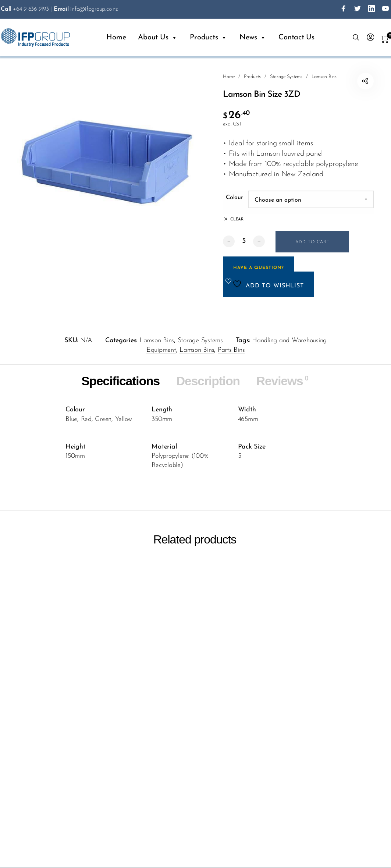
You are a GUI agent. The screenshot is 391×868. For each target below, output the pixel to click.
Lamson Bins (324, 77)
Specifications (120, 381)
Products (209, 38)
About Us (158, 38)
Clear (237, 219)
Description (208, 381)
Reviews (283, 381)
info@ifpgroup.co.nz (86, 9)
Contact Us (296, 38)
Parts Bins (231, 350)
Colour (234, 198)
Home (116, 38)
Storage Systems (286, 77)
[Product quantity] (244, 241)
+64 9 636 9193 (25, 9)
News (253, 38)
